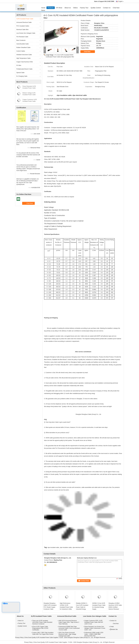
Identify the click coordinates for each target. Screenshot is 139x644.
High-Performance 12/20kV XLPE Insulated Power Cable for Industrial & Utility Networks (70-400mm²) (66, 607)
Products (51, 8)
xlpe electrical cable (78, 547)
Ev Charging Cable (22, 76)
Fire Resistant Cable (22, 37)
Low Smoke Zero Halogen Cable (26, 33)
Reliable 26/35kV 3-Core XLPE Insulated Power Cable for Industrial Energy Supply (82, 607)
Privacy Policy (19, 637)
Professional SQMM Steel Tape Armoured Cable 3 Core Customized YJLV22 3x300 (69, 628)
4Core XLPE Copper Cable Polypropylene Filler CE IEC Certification (40, 628)
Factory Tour (84, 8)
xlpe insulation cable (66, 547)
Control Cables (21, 51)
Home (43, 8)
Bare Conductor (21, 40)
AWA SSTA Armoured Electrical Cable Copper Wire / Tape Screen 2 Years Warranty (69, 622)
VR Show (59, 8)
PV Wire (19, 65)
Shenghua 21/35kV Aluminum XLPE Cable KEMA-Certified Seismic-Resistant (115, 606)
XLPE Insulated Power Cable (25, 19)
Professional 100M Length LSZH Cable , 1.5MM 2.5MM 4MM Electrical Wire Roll (94, 634)
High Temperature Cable (23, 58)
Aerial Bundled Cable (23, 44)
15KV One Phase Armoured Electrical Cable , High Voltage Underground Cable (67, 634)
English (121, 1)
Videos (75, 8)
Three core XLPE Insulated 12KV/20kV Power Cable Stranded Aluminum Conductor (42, 622)
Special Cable (20, 73)
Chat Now (116, 8)
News (43, 10)
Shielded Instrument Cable (24, 55)
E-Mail (112, 627)
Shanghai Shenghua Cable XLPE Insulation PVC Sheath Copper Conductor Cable (50, 606)
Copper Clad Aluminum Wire (25, 62)
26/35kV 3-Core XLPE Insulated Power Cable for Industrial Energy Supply (99, 606)
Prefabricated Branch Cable (24, 69)
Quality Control (96, 8)
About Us (68, 8)
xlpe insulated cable (53, 547)
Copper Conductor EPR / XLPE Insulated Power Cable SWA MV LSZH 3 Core (94, 622)
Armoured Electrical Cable (24, 22)
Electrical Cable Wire (22, 30)
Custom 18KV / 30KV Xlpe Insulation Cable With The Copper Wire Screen (43, 633)
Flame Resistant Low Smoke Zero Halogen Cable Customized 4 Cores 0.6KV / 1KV (95, 628)
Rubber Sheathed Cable (23, 47)
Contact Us (107, 8)
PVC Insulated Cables (23, 26)
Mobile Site (114, 629)
